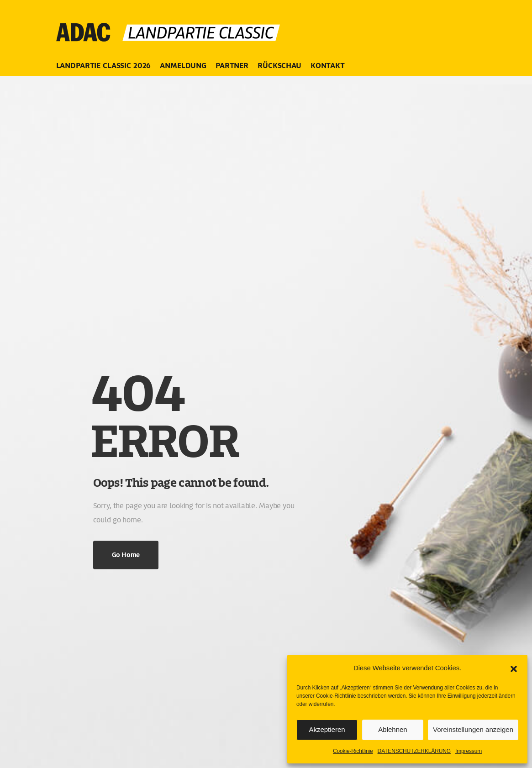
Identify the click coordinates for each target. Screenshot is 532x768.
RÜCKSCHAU (279, 66)
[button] (514, 668)
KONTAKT (328, 66)
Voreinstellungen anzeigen (473, 729)
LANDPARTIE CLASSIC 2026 (104, 66)
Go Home (126, 555)
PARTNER (232, 66)
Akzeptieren (327, 729)
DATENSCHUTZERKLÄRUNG (414, 751)
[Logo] (170, 27)
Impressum (469, 751)
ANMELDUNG (183, 66)
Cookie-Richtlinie (353, 751)
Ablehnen (392, 729)
